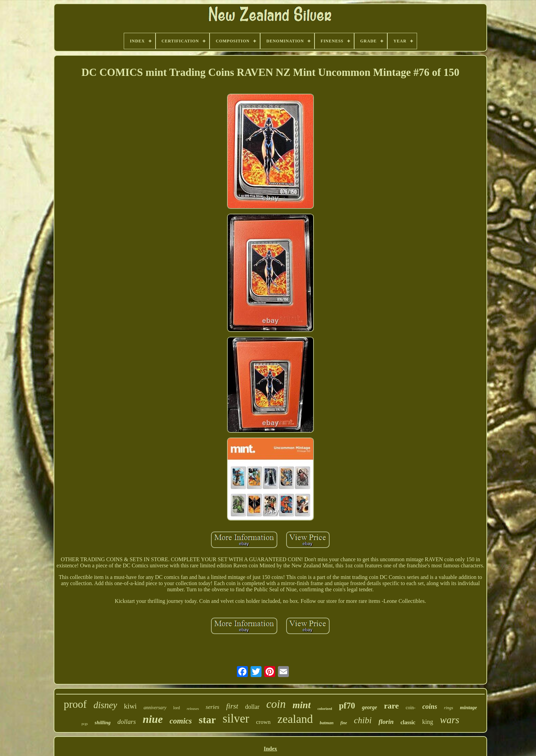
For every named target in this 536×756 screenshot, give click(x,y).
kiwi (130, 706)
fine (344, 723)
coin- (411, 708)
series (213, 707)
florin (386, 722)
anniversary (155, 708)
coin (276, 704)
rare (391, 706)
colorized (325, 708)
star (207, 720)
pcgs (85, 724)
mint (302, 705)
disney (105, 705)
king (428, 722)
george (370, 707)
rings (449, 708)
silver (236, 719)
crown (263, 722)
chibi (363, 720)
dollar (252, 707)
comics (181, 721)
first (232, 706)
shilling (103, 723)
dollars (127, 722)
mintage (469, 707)
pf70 (347, 706)
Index (270, 749)
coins (430, 706)
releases (193, 708)
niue (153, 719)
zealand (295, 719)
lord (177, 708)
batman (326, 723)
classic (408, 722)
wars (450, 720)
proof (75, 704)
